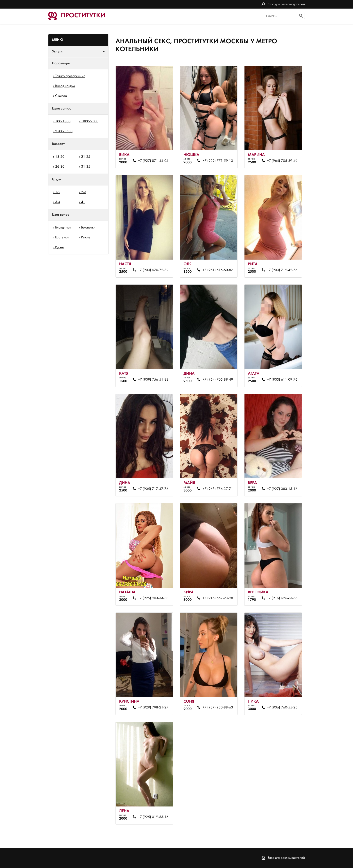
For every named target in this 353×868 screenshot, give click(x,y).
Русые (59, 247)
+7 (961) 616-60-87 (218, 270)
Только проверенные (70, 76)
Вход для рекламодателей (286, 4)
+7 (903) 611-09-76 (282, 380)
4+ (83, 202)
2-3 (84, 192)
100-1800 (63, 121)
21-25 (86, 157)
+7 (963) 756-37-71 (218, 489)
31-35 (86, 167)
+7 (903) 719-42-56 (282, 270)
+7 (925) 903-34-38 (153, 598)
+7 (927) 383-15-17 (282, 489)
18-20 (60, 157)
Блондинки (63, 228)
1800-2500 (90, 121)
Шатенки (62, 238)
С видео (61, 96)
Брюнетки (88, 228)
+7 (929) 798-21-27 (153, 708)
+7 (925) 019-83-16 (153, 817)
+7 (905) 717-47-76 (153, 489)
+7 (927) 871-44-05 (153, 161)
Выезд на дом (65, 86)
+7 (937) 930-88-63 (218, 708)
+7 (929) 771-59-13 (218, 161)
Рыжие (86, 238)
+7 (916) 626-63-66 (282, 598)
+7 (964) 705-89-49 (282, 161)
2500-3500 (64, 131)
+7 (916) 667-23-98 (218, 598)
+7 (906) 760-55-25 (282, 708)
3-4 (58, 202)
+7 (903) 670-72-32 (153, 270)
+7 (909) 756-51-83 (153, 380)
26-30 (60, 167)
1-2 (58, 192)
